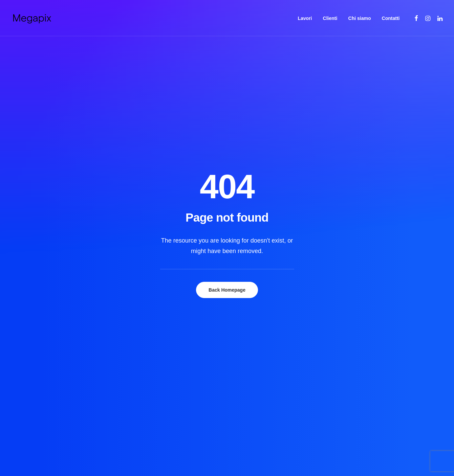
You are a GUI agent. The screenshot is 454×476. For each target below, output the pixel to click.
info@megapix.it (350, 352)
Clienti (330, 18)
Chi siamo (360, 18)
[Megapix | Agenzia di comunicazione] (32, 18)
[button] (417, 18)
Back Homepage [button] (227, 174)
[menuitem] (305, 18)
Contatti (391, 18)
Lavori (305, 18)
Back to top (416, 422)
